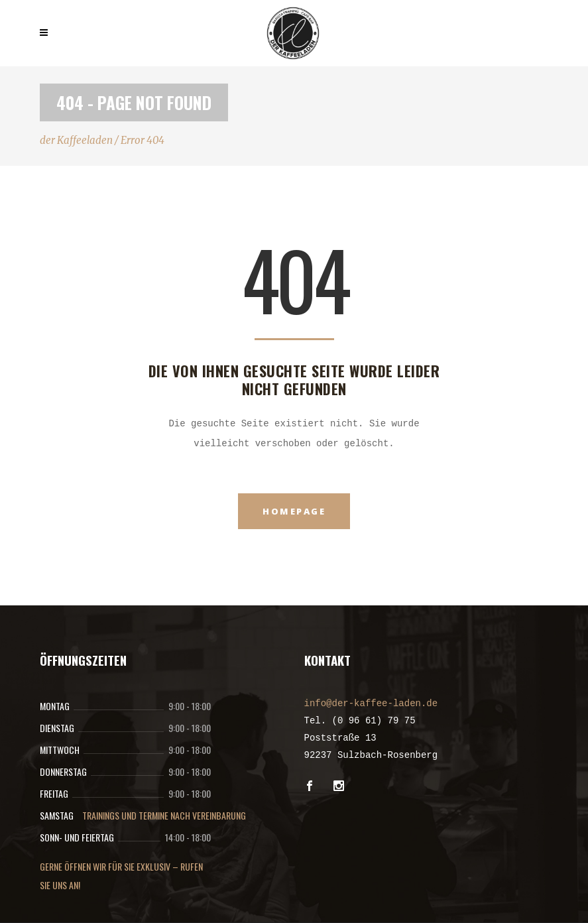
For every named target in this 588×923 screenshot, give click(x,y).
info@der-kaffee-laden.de (371, 704)
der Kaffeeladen (76, 140)
